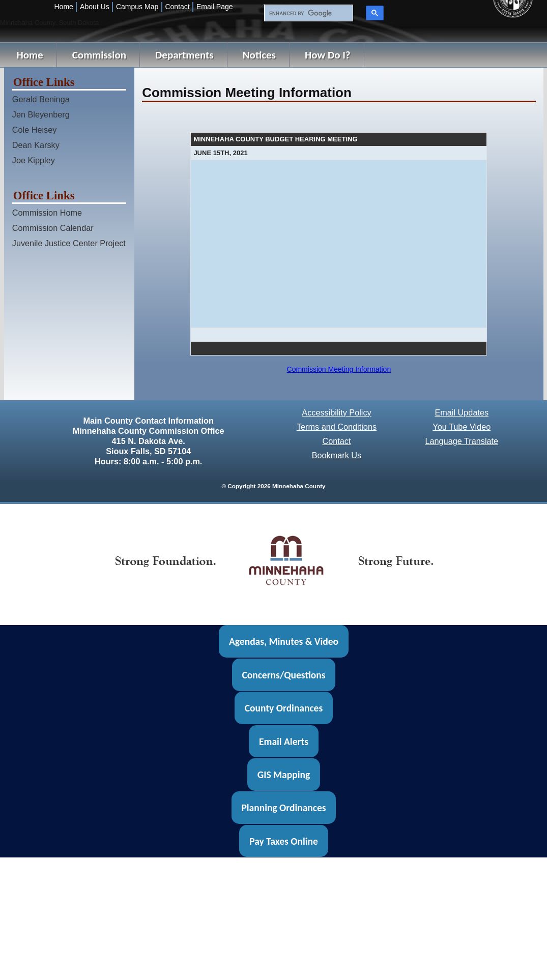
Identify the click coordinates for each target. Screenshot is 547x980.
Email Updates (462, 412)
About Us (95, 7)
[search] (307, 13)
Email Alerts (284, 741)
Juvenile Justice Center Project (69, 243)
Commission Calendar (53, 228)
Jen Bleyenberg (41, 114)
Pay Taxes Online (284, 841)
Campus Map (137, 7)
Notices (259, 55)
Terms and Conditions (337, 427)
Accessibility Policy (336, 412)
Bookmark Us (337, 455)
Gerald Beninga (41, 99)
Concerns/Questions (283, 675)
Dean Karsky (36, 145)
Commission (99, 55)
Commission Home (47, 213)
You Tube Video (462, 427)
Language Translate (462, 441)
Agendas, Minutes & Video (284, 641)
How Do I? (328, 55)
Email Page (215, 7)
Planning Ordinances (283, 808)
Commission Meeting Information (339, 369)
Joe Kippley (34, 160)
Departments (184, 55)
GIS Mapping (284, 775)
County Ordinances (284, 708)
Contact (177, 7)
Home (64, 7)
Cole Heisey (35, 130)
